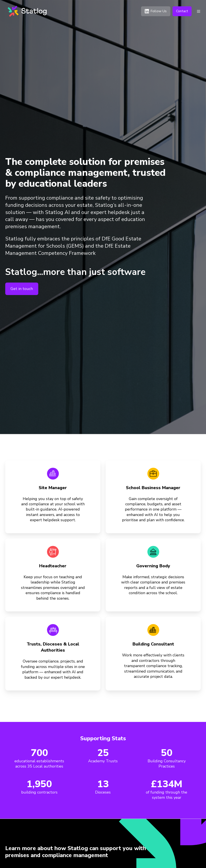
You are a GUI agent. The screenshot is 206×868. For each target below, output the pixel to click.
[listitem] (82, 852)
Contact (182, 11)
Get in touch (22, 289)
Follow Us (156, 11)
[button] (199, 11)
